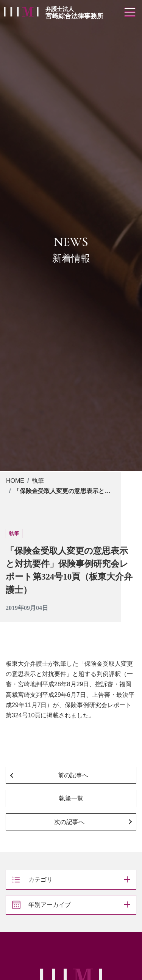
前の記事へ (73, 775)
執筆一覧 (71, 798)
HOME (15, 481)
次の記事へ (69, 822)
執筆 (38, 481)
